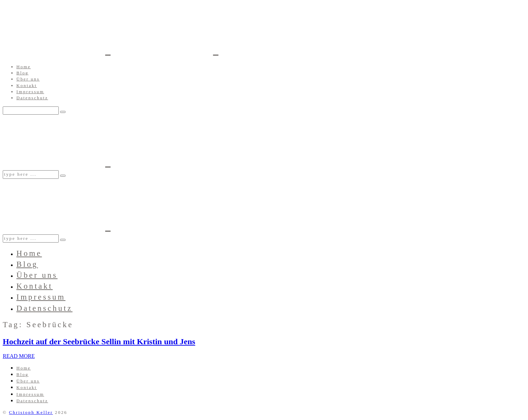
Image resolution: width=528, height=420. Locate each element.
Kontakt (27, 85)
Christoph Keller (31, 412)
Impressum (30, 92)
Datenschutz (32, 98)
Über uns (28, 79)
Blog (23, 73)
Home (24, 67)
